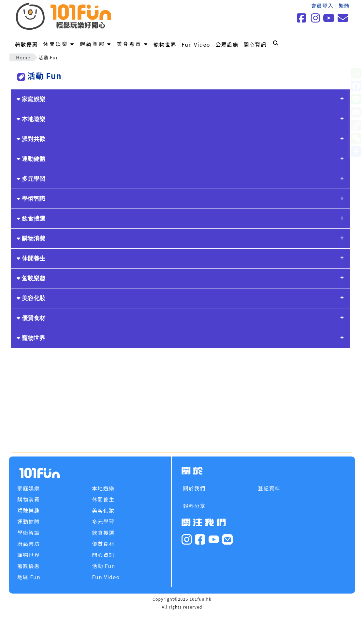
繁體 (344, 6)
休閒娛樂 (59, 44)
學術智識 (31, 199)
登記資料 (269, 488)
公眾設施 (227, 44)
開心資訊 (255, 44)
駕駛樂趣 (31, 278)
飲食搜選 (31, 219)
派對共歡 (31, 139)
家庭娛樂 (31, 99)
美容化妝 (31, 298)
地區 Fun (29, 577)
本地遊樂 (31, 119)
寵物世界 (165, 44)
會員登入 (322, 6)
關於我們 (194, 488)
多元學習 (31, 179)
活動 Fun (103, 566)
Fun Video (196, 44)
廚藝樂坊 (29, 544)
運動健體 (31, 159)
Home (23, 57)
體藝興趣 (96, 44)
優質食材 (31, 318)
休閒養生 (31, 258)
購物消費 (31, 239)
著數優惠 (26, 44)
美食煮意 (132, 44)
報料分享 (194, 506)
